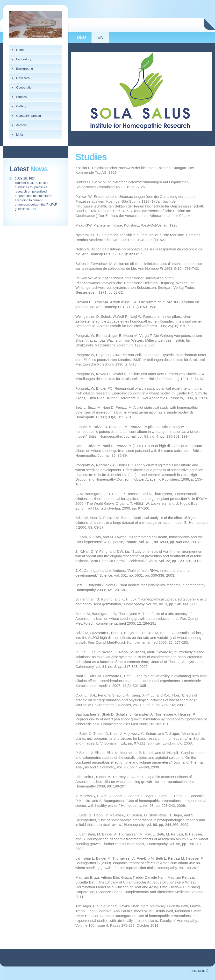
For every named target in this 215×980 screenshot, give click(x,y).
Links (20, 135)
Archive (21, 125)
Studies (21, 97)
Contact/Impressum (30, 116)
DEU (81, 37)
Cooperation (25, 87)
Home (20, 50)
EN (100, 37)
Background (25, 69)
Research (23, 78)
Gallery (21, 106)
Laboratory (24, 59)
